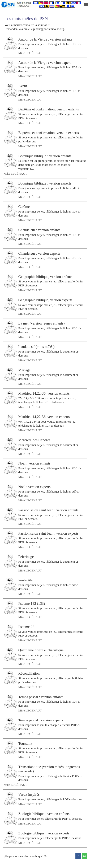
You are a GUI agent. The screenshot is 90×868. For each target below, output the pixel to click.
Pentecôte (25, 580)
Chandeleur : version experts (39, 253)
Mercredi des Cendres (34, 440)
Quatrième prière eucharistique (41, 650)
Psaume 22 (26, 627)
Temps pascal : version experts (41, 720)
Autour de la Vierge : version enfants (45, 39)
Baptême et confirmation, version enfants (49, 109)
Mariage (24, 370)
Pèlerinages (27, 557)
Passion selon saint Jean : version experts (48, 533)
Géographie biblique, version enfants (45, 277)
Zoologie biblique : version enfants (44, 814)
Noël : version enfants (35, 463)
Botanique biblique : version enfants (45, 156)
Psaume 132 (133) (32, 603)
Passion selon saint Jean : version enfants (48, 510)
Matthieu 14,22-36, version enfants (44, 393)
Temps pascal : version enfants (41, 697)
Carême (24, 207)
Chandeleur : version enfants (39, 230)
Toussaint (25, 743)
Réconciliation (29, 673)
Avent (23, 86)
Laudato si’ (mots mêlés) (37, 347)
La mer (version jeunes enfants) (42, 323)
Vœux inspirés (29, 794)
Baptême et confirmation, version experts (49, 133)
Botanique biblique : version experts (45, 183)
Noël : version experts (35, 487)
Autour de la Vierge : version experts (45, 63)
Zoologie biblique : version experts (44, 833)
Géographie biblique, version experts (45, 300)
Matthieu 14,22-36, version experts (44, 417)
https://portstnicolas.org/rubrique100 (25, 856)
